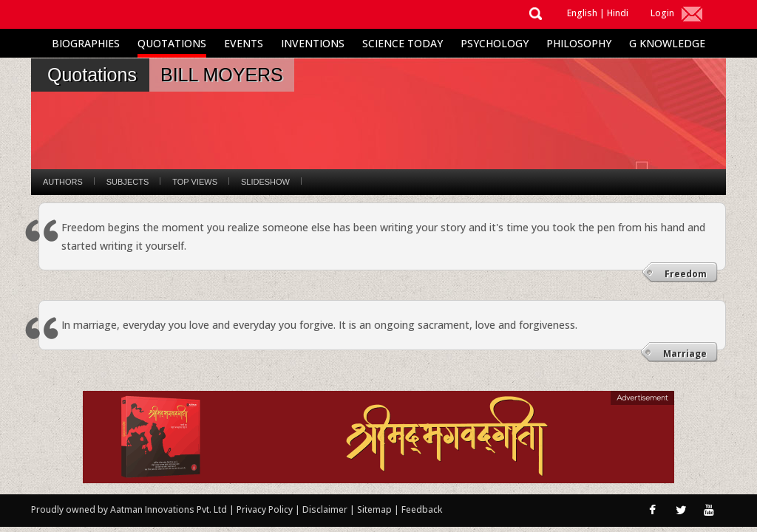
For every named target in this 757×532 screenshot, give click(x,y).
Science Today (403, 43)
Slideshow (265, 182)
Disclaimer (325, 509)
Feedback (422, 509)
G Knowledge (667, 43)
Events (244, 43)
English (582, 13)
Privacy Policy (266, 509)
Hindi (618, 13)
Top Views (195, 182)
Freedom (686, 274)
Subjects (128, 182)
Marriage (685, 354)
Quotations (172, 43)
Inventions (313, 43)
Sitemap (376, 509)
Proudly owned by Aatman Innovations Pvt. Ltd (129, 509)
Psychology (495, 43)
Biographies (86, 43)
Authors (63, 182)
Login (662, 13)
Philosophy (579, 43)
